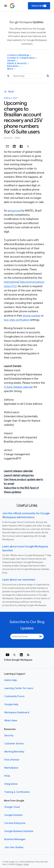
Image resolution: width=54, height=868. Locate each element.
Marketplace (11, 768)
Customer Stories (14, 744)
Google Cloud (12, 807)
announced (14, 211)
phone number (32, 316)
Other (17, 138)
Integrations (11, 784)
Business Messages (15, 839)
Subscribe (39, 6)
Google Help (11, 704)
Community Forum (14, 696)
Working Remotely (14, 752)
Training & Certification (17, 792)
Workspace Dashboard (17, 713)
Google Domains (13, 815)
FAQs (7, 776)
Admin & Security (18, 63)
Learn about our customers (19, 580)
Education (14, 66)
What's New (11, 721)
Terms (26, 864)
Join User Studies (14, 847)
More (11, 69)
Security (9, 736)
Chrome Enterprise (15, 823)
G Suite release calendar (19, 387)
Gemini (12, 61)
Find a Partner (12, 760)
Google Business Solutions (19, 831)
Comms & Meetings (19, 55)
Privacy (20, 864)
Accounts (8, 138)
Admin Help (11, 680)
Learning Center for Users (19, 688)
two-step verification (17, 320)
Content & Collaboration (22, 58)
